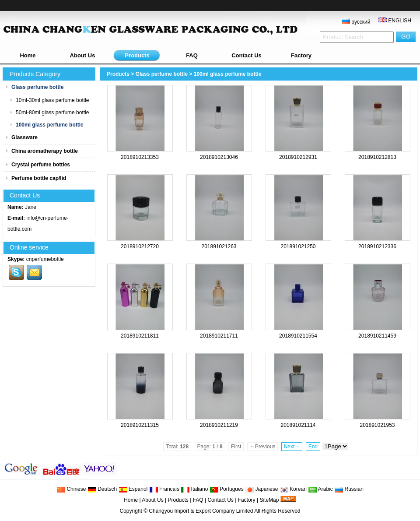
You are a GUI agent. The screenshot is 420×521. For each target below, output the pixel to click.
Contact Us (247, 55)
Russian (349, 489)
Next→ (292, 447)
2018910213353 (140, 157)
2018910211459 (377, 336)
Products (137, 55)
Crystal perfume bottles (37, 165)
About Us (83, 55)
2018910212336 (377, 246)
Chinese (71, 489)
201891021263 (219, 246)
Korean (293, 489)
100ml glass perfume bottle (228, 74)
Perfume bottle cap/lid (35, 178)
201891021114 (298, 425)
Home (28, 55)
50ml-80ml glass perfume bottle (49, 113)
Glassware (21, 137)
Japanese (261, 489)
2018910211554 (298, 336)
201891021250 (298, 246)
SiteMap (269, 500)
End (313, 447)
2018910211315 (140, 425)
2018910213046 (219, 157)
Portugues (227, 489)
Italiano (194, 489)
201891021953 (377, 425)
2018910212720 (140, 246)
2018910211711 (219, 336)
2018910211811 (140, 336)
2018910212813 (377, 157)
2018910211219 (219, 425)
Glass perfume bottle (162, 74)
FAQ (192, 55)
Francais (164, 489)
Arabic (320, 489)
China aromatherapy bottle (41, 151)
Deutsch (102, 489)
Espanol (133, 489)
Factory (301, 55)
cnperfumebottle (45, 259)
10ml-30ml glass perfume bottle (49, 100)
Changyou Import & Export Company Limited (201, 511)
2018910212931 (298, 157)
